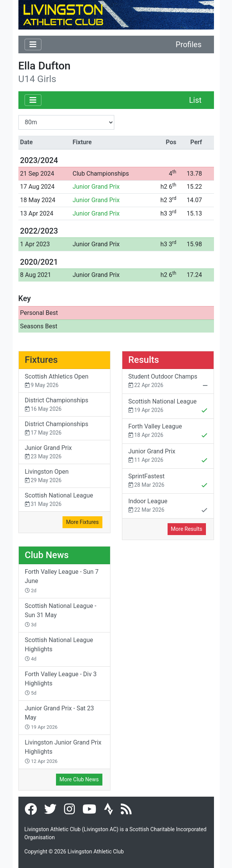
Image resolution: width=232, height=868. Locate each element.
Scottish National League (64, 500)
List (195, 100)
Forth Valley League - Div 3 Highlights (61, 683)
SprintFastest (168, 481)
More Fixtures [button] (82, 522)
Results (144, 360)
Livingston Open (64, 476)
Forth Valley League (168, 432)
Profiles (188, 44)
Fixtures (41, 360)
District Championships (64, 405)
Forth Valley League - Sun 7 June (62, 581)
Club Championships (101, 174)
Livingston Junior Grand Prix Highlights (63, 751)
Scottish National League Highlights (59, 649)
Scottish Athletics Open (64, 381)
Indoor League (168, 506)
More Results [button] (187, 529)
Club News (47, 555)
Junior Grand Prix (96, 187)
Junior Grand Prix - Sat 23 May (60, 717)
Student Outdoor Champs (168, 382)
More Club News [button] (79, 779)
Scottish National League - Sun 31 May (61, 615)
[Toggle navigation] (33, 44)
